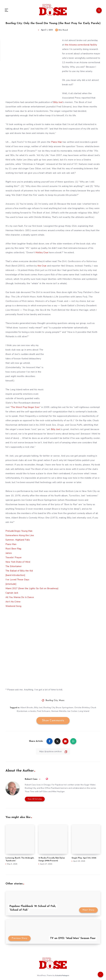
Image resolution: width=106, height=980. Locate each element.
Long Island (84, 711)
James (9, 553)
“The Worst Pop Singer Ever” (26, 407)
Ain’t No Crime (13, 602)
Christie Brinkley (82, 708)
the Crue (42, 266)
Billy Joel (58, 102)
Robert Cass (31, 779)
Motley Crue (42, 252)
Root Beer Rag (13, 549)
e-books (32, 711)
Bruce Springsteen (65, 708)
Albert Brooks (27, 708)
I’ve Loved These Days (18, 580)
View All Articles (34, 799)
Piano (54, 142)
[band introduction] (15, 575)
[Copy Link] (53, 751)
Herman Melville (59, 711)
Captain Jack (12, 593)
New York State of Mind (18, 562)
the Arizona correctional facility (81, 45)
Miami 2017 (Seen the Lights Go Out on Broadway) (33, 588)
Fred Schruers (44, 711)
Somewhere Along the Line (20, 535)
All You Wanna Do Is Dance (20, 597)
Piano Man (11, 544)
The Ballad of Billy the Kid (19, 571)
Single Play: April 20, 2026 (84, 858)
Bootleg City (52, 701)
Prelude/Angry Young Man (19, 531)
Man (60, 142)
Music (62, 701)
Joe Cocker (73, 711)
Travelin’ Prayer (14, 557)
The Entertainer (14, 566)
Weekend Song (14, 606)
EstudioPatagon (62, 975)
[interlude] (11, 584)
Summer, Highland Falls (18, 540)
